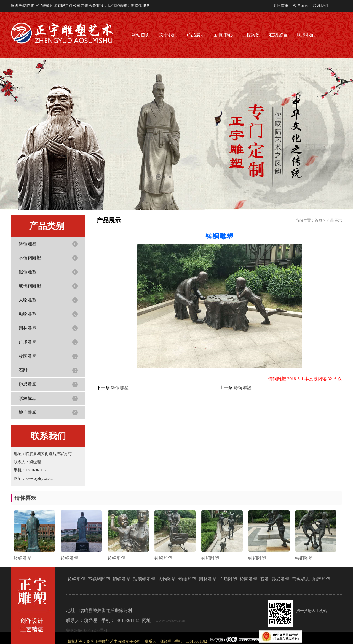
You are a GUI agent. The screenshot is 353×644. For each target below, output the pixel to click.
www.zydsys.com (171, 620)
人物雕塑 (28, 300)
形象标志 (28, 398)
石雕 (23, 370)
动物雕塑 (28, 314)
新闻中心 (223, 35)
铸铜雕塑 (28, 244)
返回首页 (281, 6)
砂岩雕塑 (28, 384)
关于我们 (168, 35)
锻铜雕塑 (28, 272)
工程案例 (251, 35)
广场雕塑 (28, 342)
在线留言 (279, 35)
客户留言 (301, 6)
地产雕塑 (28, 412)
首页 (319, 220)
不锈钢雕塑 (30, 258)
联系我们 (320, 6)
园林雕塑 (28, 328)
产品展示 (196, 35)
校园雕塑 (28, 356)
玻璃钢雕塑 (30, 286)
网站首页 (141, 35)
